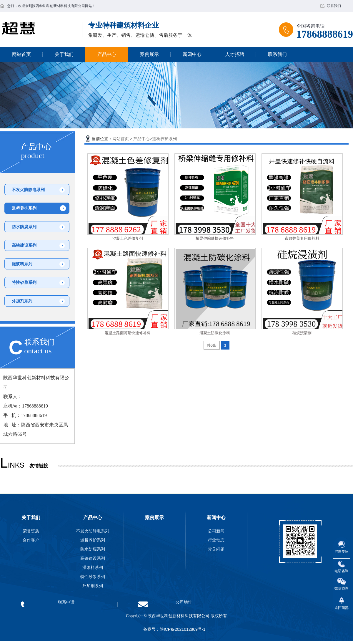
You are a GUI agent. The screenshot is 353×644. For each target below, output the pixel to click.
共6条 (212, 345)
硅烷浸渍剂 (302, 333)
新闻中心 (192, 54)
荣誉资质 (31, 531)
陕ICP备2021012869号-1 (183, 629)
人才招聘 (235, 54)
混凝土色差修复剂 (128, 238)
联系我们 (334, 6)
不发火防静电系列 (28, 190)
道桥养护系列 (24, 208)
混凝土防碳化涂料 (215, 333)
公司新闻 (216, 531)
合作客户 (31, 540)
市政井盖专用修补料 (302, 238)
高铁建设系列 (24, 245)
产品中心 (107, 54)
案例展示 (149, 54)
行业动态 (216, 540)
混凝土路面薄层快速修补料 (128, 333)
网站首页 (21, 54)
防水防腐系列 (24, 227)
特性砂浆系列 (24, 282)
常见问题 (216, 549)
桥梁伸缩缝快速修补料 (215, 238)
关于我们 (64, 54)
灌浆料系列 (22, 264)
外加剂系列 (22, 301)
